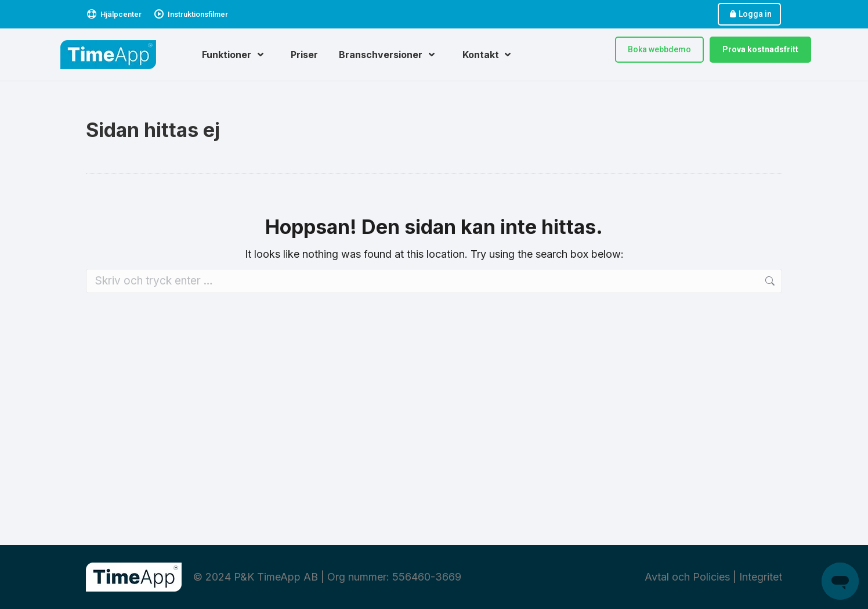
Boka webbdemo (659, 49)
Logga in (749, 14)
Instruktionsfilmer (191, 14)
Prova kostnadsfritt (760, 49)
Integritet (761, 577)
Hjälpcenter (114, 14)
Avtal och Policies (687, 577)
